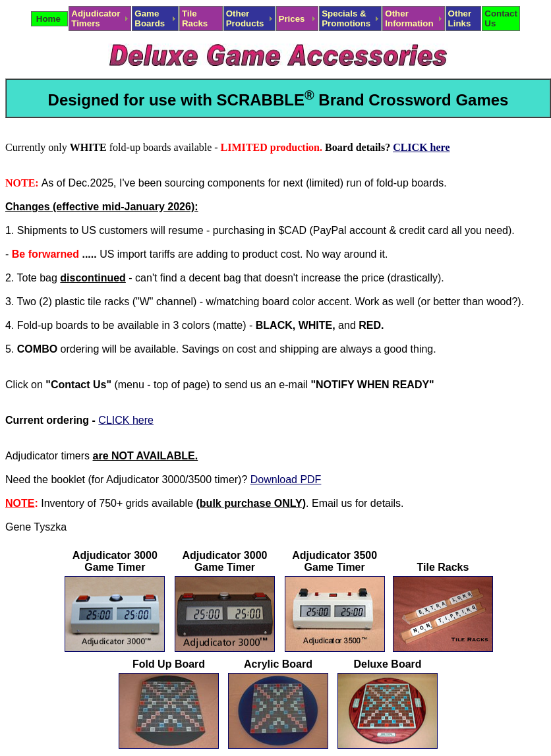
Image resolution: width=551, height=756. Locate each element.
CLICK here (421, 147)
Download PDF (286, 480)
